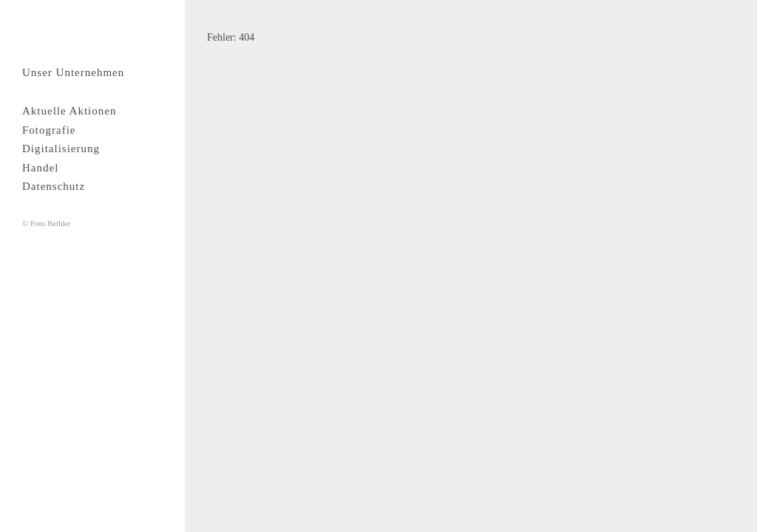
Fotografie (49, 130)
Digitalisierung (61, 149)
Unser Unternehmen (73, 72)
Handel (40, 168)
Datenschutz (54, 186)
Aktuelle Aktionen (69, 111)
